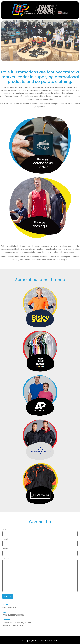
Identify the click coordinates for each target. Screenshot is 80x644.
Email (40, 542)
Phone (40, 551)
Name (40, 532)
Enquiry (40, 575)
